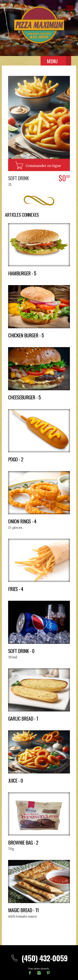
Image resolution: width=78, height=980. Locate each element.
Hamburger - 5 (22, 273)
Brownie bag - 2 (23, 842)
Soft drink (18, 178)
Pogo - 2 (16, 459)
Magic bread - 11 (23, 910)
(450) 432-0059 (39, 958)
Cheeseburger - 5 (24, 397)
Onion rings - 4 (22, 521)
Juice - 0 (15, 780)
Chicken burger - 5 (26, 335)
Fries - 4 (16, 589)
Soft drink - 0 (21, 651)
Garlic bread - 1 (23, 718)
